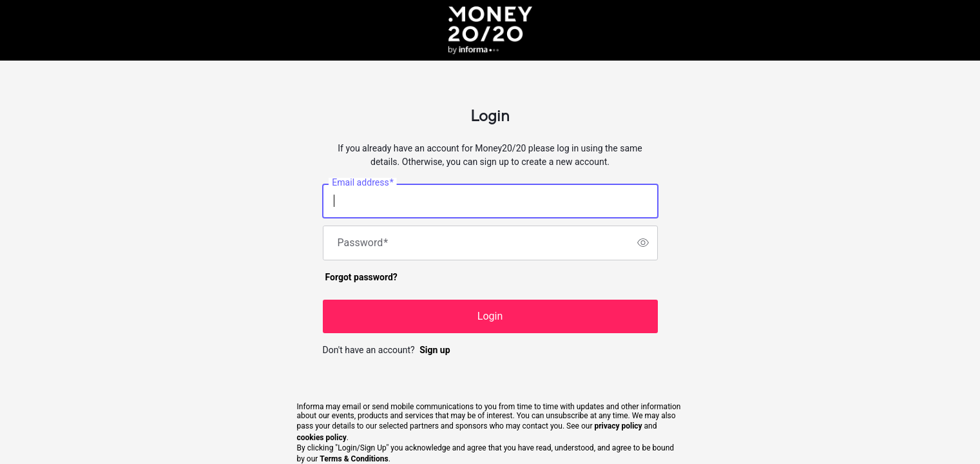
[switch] (643, 243)
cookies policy (322, 438)
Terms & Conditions (354, 459)
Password (363, 243)
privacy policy (618, 426)
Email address (362, 182)
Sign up (435, 350)
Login (490, 316)
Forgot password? (361, 277)
